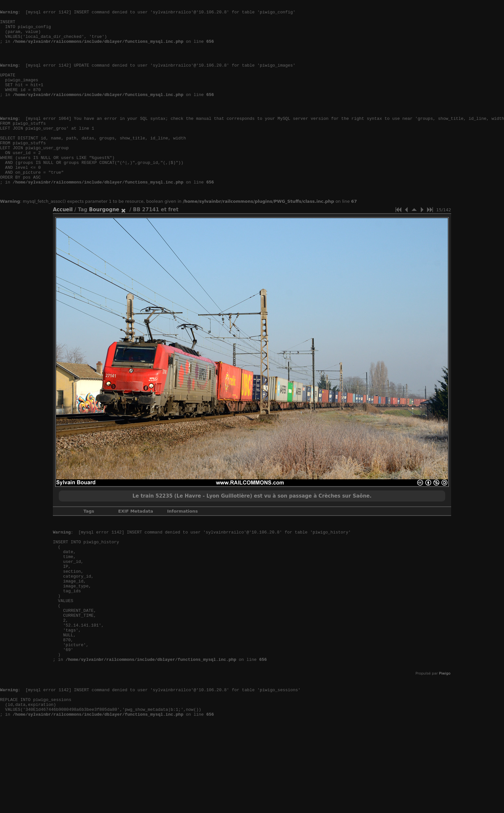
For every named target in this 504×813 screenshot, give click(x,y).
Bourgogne (104, 246)
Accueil (63, 246)
